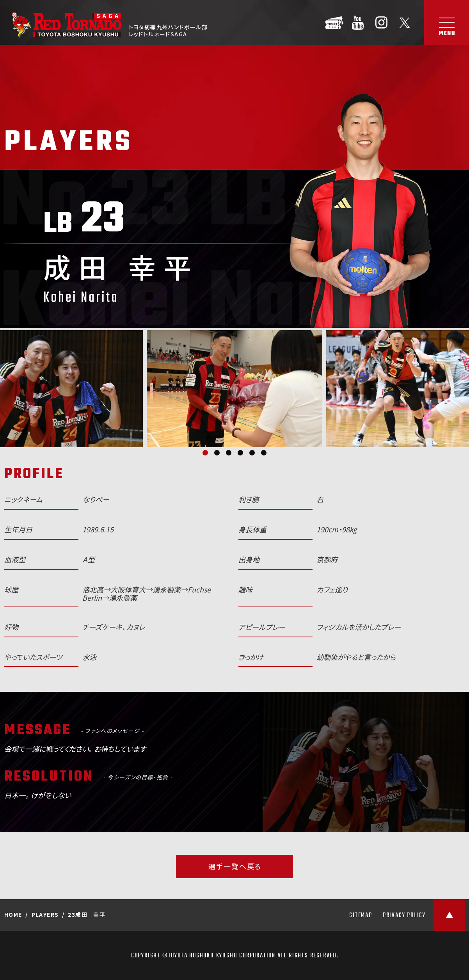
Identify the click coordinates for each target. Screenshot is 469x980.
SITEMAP (361, 916)
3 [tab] (229, 453)
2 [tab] (217, 453)
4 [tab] (240, 453)
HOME (13, 914)
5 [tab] (252, 453)
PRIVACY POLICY (404, 916)
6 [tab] (264, 453)
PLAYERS (45, 914)
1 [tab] (205, 453)
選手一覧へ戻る (235, 866)
